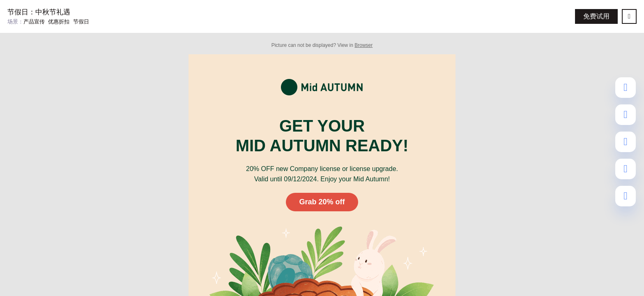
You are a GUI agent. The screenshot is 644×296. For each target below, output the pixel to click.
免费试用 (596, 16)
